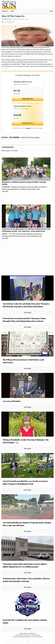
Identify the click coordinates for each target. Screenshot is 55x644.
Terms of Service (24, 634)
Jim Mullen (15, 137)
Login (12, 11)
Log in (28, 128)
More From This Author (31, 138)
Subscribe (5, 11)
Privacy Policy (32, 634)
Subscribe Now (28, 99)
